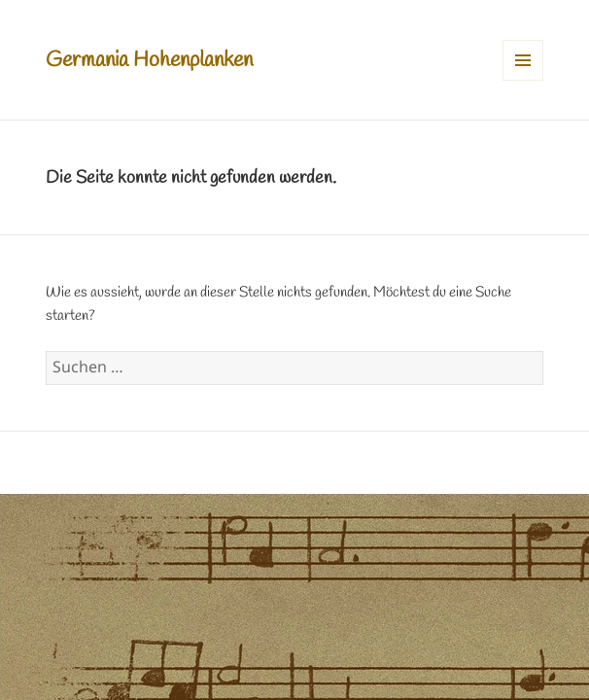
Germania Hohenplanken (149, 60)
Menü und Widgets (523, 80)
